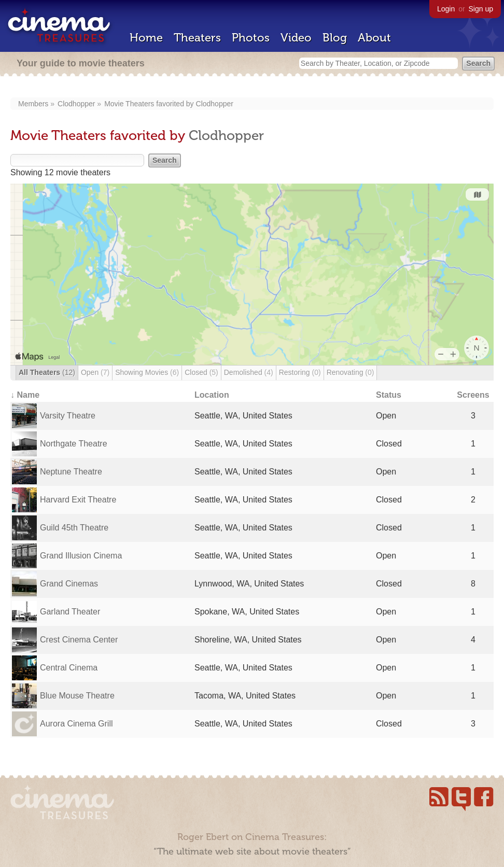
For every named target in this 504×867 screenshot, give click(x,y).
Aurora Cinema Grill (76, 724)
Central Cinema (69, 668)
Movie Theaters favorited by (150, 104)
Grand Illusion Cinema (81, 556)
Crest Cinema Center (79, 640)
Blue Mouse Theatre (77, 696)
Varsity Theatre (68, 416)
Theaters (197, 38)
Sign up (481, 9)
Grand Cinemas (69, 584)
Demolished (249, 372)
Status (389, 395)
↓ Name (25, 395)
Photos (251, 38)
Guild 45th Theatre (74, 528)
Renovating (351, 372)
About (374, 38)
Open (95, 372)
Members (33, 104)
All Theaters (47, 372)
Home (146, 38)
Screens (473, 395)
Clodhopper (76, 104)
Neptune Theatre (71, 472)
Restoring (300, 372)
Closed (201, 372)
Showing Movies (147, 372)
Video (296, 38)
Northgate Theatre (74, 444)
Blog (335, 38)
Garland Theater (70, 612)
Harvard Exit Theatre (78, 500)
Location (212, 395)
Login (446, 9)
